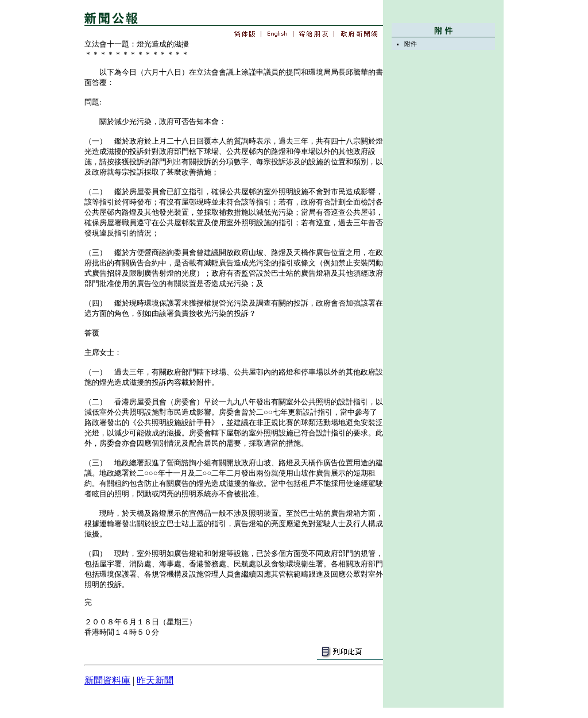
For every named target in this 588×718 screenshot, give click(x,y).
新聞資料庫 (107, 680)
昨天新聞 (155, 680)
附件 (411, 44)
